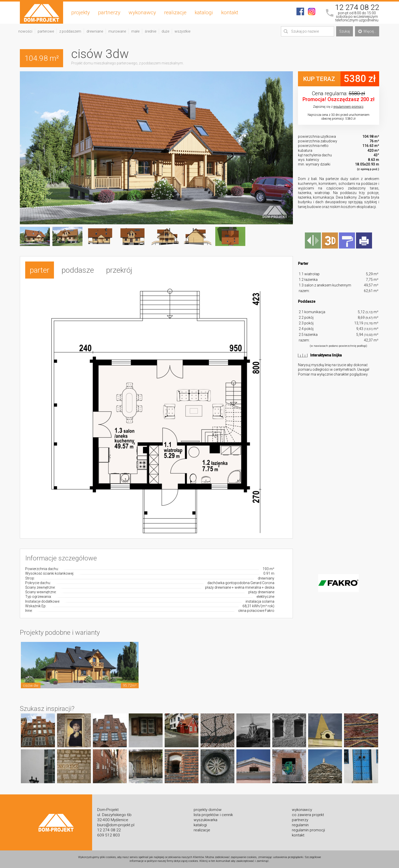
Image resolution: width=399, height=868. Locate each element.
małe (135, 31)
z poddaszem (70, 31)
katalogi (204, 12)
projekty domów (208, 810)
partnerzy (109, 12)
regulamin (300, 825)
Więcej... (367, 31)
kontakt (230, 12)
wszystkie (182, 31)
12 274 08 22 (357, 7)
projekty (81, 12)
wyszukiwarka (205, 820)
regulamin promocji (308, 830)
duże (165, 31)
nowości (25, 31)
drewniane (95, 31)
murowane (117, 31)
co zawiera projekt (308, 815)
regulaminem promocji (348, 107)
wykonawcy (142, 12)
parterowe (46, 31)
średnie (151, 31)
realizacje (175, 12)
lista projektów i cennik (213, 815)
